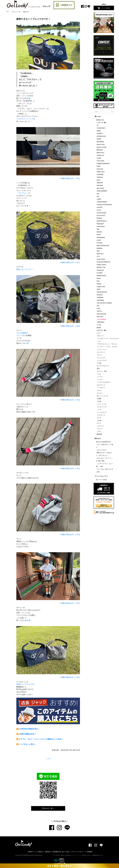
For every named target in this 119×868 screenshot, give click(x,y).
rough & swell (101, 287)
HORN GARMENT (102, 191)
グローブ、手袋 (102, 371)
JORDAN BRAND (102, 202)
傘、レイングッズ (103, 396)
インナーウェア (102, 360)
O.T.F (98, 257)
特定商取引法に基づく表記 (61, 852)
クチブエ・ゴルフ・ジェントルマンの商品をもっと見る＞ (41, 739)
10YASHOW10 (101, 128)
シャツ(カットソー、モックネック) (108, 339)
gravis (99, 180)
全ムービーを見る (102, 480)
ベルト (99, 374)
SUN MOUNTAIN (102, 292)
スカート (100, 355)
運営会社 (48, 852)
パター (99, 431)
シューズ (100, 380)
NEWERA (99, 248)
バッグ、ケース (102, 404)
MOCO (99, 235)
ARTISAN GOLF (101, 136)
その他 (99, 363)
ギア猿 (99, 325)
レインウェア (101, 358)
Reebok (99, 284)
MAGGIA (99, 218)
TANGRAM (100, 298)
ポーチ (99, 418)
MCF (98, 229)
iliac (98, 194)
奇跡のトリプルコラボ (25, 684)
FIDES (99, 166)
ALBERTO (100, 134)
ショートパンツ (102, 349)
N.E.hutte (100, 243)
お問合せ (104, 4)
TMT (98, 306)
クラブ (99, 423)
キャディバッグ (102, 407)
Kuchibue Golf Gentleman (104, 205)
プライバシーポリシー (78, 852)
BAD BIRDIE (100, 142)
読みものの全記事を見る (104, 442)
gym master (100, 188)
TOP (7, 12)
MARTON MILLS (102, 221)
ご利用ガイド (31, 852)
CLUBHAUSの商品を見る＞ (29, 729)
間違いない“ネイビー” (25, 269)
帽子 (98, 369)
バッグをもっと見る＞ (27, 744)
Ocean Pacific (101, 259)
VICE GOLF (100, 317)
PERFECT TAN (101, 267)
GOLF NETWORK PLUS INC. (27, 855)
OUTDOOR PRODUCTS (104, 262)
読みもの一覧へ (48, 808)
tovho (98, 308)
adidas (99, 131)
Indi (98, 196)
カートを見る (104, 8)
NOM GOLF (100, 254)
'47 (98, 125)
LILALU (99, 210)
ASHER (99, 139)
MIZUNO (99, 232)
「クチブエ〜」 (22, 193)
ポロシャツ (100, 336)
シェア (48, 759)
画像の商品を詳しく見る (71, 178)
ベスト (99, 341)
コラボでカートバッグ (25, 119)
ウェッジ (100, 429)
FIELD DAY (100, 169)
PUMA (99, 278)
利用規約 (90, 852)
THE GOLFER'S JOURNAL (104, 303)
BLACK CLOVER (102, 147)
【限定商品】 (101, 322)
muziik (99, 240)
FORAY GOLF (101, 172)
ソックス (100, 377)
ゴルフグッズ (101, 385)
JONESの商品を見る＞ (27, 734)
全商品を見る (100, 120)
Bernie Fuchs (101, 144)
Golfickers (100, 177)
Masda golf (100, 224)
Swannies (100, 295)
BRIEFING (100, 150)
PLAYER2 (100, 273)
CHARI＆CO (100, 155)
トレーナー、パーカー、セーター (107, 347)
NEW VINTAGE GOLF (103, 246)
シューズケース (102, 412)
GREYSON (100, 185)
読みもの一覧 (16, 12)
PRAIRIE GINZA (101, 276)
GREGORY (100, 183)
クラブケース (101, 415)
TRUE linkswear (101, 314)
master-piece (101, 226)
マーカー (100, 393)
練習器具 (99, 434)
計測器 (99, 399)
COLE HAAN (100, 161)
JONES (99, 199)
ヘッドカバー (101, 388)
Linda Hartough (101, 213)
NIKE (98, 251)
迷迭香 (99, 328)
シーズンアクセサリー (104, 382)
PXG (98, 281)
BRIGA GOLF (101, 153)
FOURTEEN (100, 175)
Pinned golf (100, 270)
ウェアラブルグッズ (103, 366)
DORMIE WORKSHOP (103, 164)
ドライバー (100, 426)
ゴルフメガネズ (102, 450)
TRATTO (99, 311)
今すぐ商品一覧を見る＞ (59, 866)
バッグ (99, 410)
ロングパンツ (101, 352)
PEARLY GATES (101, 265)
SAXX (98, 289)
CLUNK (99, 158)
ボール (99, 390)
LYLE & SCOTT (101, 216)
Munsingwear (101, 237)
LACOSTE (100, 207)
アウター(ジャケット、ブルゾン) (107, 344)
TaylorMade (100, 300)
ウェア (99, 333)
